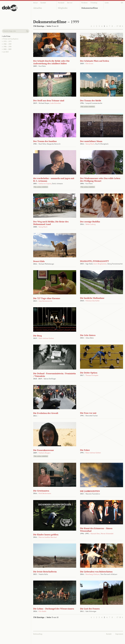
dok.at (35, 3)
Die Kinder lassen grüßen (46, 535)
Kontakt (43, 3)
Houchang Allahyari (93, 574)
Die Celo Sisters (88, 335)
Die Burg (37, 336)
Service (70, 3)
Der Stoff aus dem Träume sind (49, 101)
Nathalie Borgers (45, 453)
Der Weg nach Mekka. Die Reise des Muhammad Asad (51, 223)
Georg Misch (90, 144)
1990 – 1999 (7, 47)
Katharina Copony (45, 184)
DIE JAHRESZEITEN (90, 491)
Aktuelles (38, 8)
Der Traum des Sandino (45, 141)
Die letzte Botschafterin (45, 572)
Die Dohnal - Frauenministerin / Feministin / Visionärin (54, 375)
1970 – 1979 (7, 41)
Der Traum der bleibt (91, 101)
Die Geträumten (41, 491)
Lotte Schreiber (56, 103)
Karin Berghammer (100, 264)
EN (122, 3)
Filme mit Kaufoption (11, 39)
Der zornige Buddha (90, 222)
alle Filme (7, 36)
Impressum (119, 634)
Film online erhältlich (88, 107)
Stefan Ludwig (90, 224)
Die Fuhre (85, 450)
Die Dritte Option (89, 373)
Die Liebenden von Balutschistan (96, 572)
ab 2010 (6, 52)
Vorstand (61, 3)
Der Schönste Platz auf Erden (95, 61)
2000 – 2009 (7, 49)
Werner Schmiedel (107, 534)
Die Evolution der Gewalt (46, 413)
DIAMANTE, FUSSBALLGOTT (94, 261)
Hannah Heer (95, 534)
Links (107, 3)
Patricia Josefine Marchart (48, 537)
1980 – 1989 (7, 44)
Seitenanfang (38, 634)
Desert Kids (39, 261)
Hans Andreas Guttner (46, 338)
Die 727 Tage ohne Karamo (47, 298)
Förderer (85, 3)
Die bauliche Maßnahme (92, 298)
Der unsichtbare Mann (91, 141)
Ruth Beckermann (45, 493)
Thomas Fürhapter (92, 375)
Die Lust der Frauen (90, 609)
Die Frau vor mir (88, 413)
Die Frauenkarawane (44, 450)
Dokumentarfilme (90, 8)
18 (120, 26)
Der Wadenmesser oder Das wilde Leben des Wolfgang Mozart (100, 180)
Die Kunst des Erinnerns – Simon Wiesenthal (96, 530)
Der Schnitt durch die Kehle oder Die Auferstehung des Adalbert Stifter (51, 62)
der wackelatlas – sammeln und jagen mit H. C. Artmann (54, 180)
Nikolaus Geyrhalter (93, 301)
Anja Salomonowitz (45, 301)
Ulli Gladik (42, 611)
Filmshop (94, 3)
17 (117, 26)
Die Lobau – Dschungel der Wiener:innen (54, 609)
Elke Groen (89, 64)
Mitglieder (63, 8)
